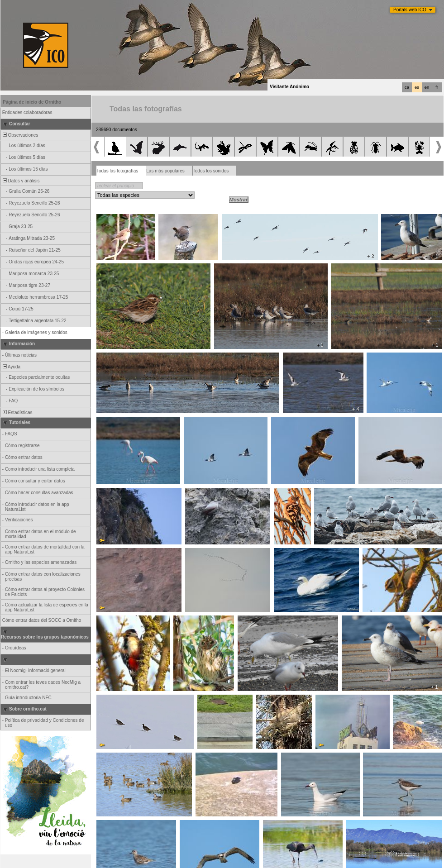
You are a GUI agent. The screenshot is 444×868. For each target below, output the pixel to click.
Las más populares (165, 171)
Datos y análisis (21, 181)
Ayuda (11, 367)
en (427, 87)
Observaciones (20, 135)
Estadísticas (17, 413)
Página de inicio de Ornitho (32, 102)
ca (407, 87)
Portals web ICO (410, 10)
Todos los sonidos (211, 171)
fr (437, 87)
